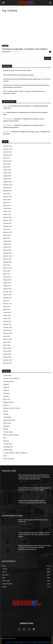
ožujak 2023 (7, 247)
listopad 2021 (7, 298)
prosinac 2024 (8, 185)
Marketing (15, 642)
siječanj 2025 (7, 182)
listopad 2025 (7, 155)
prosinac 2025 (8, 149)
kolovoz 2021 (7, 304)
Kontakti (21, 642)
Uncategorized (8, 447)
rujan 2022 (7, 265)
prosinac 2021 (8, 292)
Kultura (5, 411)
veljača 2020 (7, 357)
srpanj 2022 (7, 271)
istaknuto (6, 396)
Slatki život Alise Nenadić (11, 435)
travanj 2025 (7, 173)
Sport (5, 438)
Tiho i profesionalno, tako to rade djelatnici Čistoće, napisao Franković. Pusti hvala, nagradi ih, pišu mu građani (34, 535)
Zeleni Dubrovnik (9, 459)
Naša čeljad (7, 423)
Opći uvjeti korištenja (31, 642)
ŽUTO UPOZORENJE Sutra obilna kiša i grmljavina (19, 75)
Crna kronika (7, 375)
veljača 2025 (7, 179)
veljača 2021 (7, 321)
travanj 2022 (7, 280)
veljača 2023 (7, 250)
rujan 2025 (7, 158)
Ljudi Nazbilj (7, 417)
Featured (6, 390)
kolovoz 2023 (7, 232)
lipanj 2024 (7, 202)
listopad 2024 (7, 191)
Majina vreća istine (9, 420)
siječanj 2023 (7, 253)
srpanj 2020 (7, 342)
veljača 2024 (7, 214)
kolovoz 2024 (7, 197)
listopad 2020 (7, 333)
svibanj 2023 (7, 241)
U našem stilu (8, 444)
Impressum (9, 642)
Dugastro (6, 384)
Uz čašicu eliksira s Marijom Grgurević (15, 453)
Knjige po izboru (8, 402)
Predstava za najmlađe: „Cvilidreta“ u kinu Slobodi (25, 49)
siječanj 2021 (7, 324)
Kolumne (6, 405)
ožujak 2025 (7, 176)
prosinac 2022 (8, 256)
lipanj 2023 (7, 238)
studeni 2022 (7, 259)
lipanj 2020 (7, 345)
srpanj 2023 (7, 235)
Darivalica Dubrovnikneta (11, 378)
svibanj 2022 (7, 277)
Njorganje (6, 426)
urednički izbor (8, 450)
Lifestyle (6, 414)
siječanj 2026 (7, 146)
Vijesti (5, 456)
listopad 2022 (7, 262)
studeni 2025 (7, 152)
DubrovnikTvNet (8, 381)
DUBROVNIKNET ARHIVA (44, 642)
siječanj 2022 (7, 289)
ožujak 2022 (7, 283)
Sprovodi (6, 441)
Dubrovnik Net (6, 52)
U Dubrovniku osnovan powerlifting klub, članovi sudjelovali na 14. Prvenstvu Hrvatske (27, 80)
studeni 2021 (7, 295)
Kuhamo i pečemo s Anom (12, 408)
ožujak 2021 (7, 318)
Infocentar (5, 46)
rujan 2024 (7, 194)
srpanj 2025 (7, 164)
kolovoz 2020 (7, 339)
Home (4, 8)
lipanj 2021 (7, 309)
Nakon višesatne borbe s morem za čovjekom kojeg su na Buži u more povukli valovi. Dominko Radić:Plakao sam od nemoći (34, 547)
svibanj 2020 (7, 348)
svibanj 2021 (7, 312)
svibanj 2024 (7, 205)
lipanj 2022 (7, 274)
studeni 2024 (7, 188)
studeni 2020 (7, 330)
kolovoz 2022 (7, 268)
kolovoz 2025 (7, 161)
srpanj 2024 (7, 199)
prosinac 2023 (8, 220)
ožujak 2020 (7, 354)
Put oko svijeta (8, 432)
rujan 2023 (7, 229)
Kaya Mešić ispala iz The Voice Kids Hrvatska (17, 70)
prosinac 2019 (8, 360)
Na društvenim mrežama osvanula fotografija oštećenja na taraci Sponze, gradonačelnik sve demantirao (26, 86)
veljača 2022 (7, 286)
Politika (5, 429)
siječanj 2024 (7, 217)
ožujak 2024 (7, 211)
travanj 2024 (7, 208)
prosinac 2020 (8, 327)
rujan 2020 (7, 336)
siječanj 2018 (7, 363)
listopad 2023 (7, 226)
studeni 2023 (7, 223)
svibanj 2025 (7, 170)
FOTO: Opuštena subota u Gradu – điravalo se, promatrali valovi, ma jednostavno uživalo (24, 92)
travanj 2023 (7, 244)
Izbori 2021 (7, 399)
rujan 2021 (7, 301)
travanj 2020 (7, 351)
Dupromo (6, 387)
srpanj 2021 (7, 306)
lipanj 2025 (7, 167)
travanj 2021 (7, 315)
